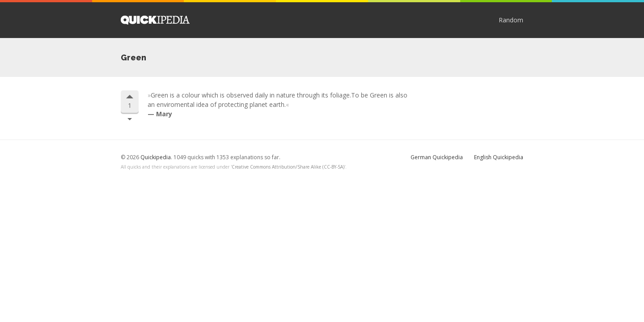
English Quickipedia (499, 157)
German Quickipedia (437, 157)
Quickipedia (155, 20)
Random (511, 20)
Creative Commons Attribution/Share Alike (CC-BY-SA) (288, 167)
